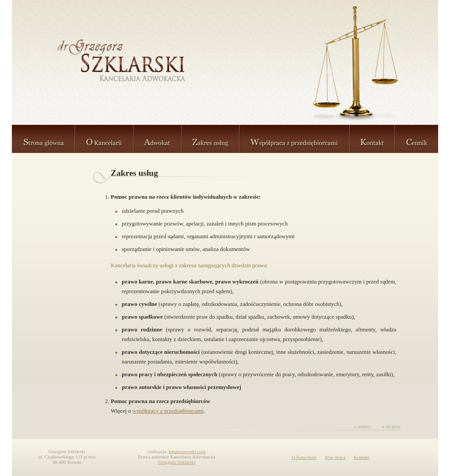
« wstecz (363, 426)
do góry (391, 426)
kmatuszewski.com (187, 451)
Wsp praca (335, 457)
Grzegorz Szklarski (177, 462)
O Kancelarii (304, 457)
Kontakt (361, 457)
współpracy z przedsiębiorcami (168, 411)
